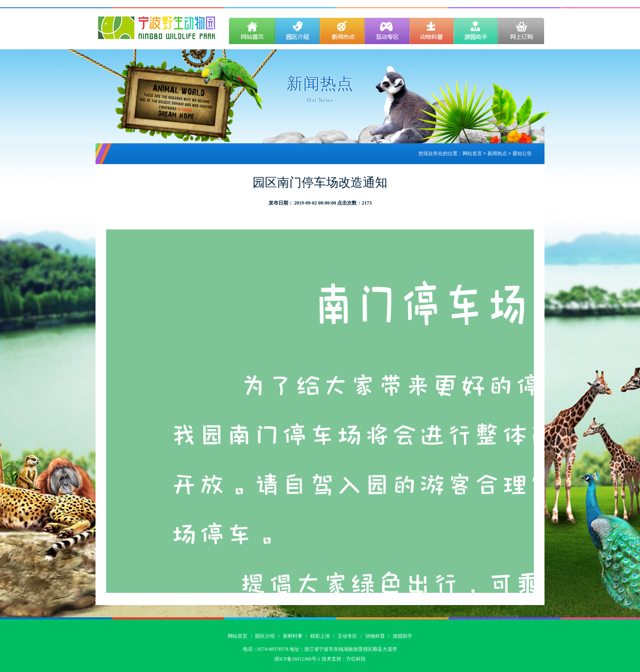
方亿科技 (356, 659)
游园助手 (402, 636)
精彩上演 (320, 636)
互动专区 (347, 636)
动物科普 (375, 636)
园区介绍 (265, 636)
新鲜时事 (293, 636)
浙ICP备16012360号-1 (297, 659)
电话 (248, 649)
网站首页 (472, 154)
